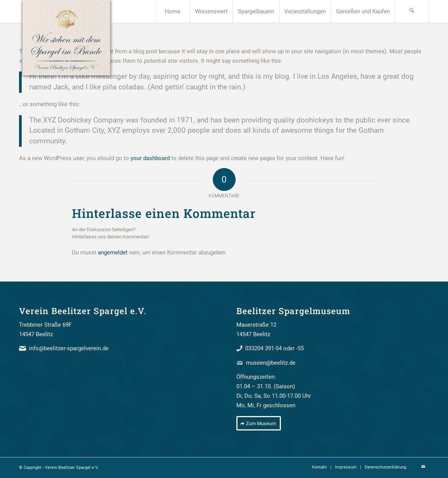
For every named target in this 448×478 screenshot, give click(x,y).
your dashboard (150, 158)
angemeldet (113, 252)
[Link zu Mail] (423, 467)
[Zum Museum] (259, 423)
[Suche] (412, 11)
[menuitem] (172, 11)
